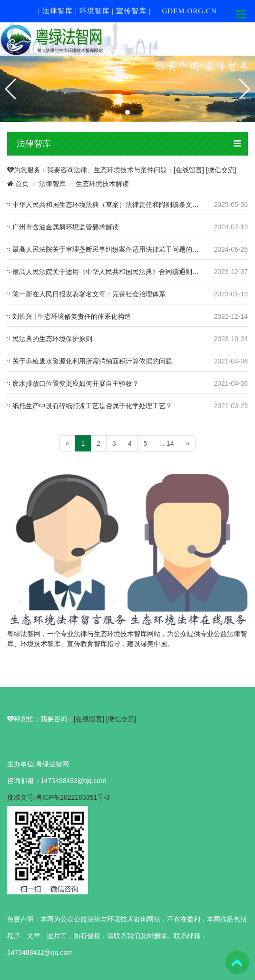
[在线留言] (190, 170)
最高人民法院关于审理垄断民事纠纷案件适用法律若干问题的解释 (109, 249)
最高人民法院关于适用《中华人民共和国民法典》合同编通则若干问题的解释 (126, 272)
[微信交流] (221, 170)
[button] (119, 112)
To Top (237, 962)
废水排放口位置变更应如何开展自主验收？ (76, 383)
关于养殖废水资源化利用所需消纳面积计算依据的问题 (92, 361)
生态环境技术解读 (102, 184)
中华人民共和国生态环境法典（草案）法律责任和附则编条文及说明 (112, 205)
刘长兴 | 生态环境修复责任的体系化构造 (72, 316)
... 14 (166, 443)
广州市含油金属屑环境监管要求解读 (66, 227)
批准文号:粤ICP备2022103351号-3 (59, 797)
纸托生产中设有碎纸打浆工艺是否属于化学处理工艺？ (92, 406)
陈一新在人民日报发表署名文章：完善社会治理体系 (89, 294)
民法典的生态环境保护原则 (52, 339)
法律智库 (52, 184)
